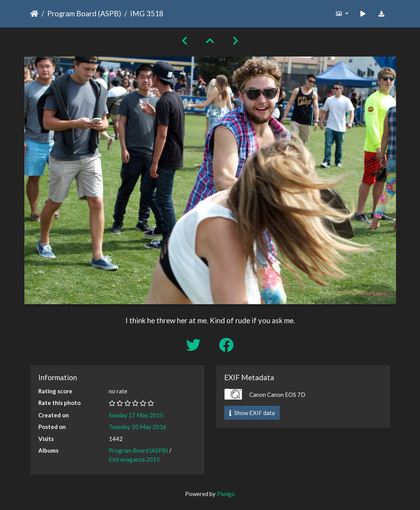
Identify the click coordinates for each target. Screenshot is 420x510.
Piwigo (226, 494)
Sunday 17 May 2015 (136, 415)
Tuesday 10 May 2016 (138, 427)
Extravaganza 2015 (134, 459)
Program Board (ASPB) (84, 13)
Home (34, 14)
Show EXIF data (252, 413)
